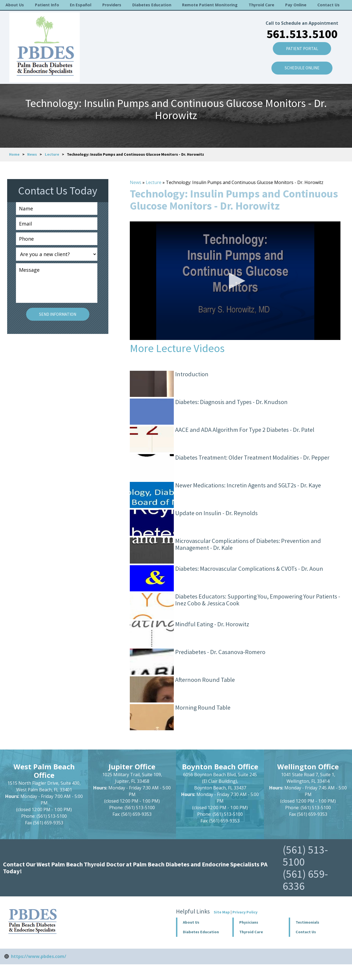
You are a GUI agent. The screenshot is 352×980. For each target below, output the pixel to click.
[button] (235, 281)
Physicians (249, 922)
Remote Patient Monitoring (210, 5)
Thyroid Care (261, 5)
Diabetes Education (152, 5)
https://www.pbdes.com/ (39, 956)
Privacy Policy (245, 912)
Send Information (58, 314)
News (32, 154)
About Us (15, 5)
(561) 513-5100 (305, 856)
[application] (235, 281)
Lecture (52, 154)
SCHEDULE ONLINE (301, 62)
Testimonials (307, 922)
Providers (112, 5)
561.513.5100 (301, 27)
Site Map (222, 912)
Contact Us (328, 5)
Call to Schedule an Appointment (301, 16)
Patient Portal (301, 42)
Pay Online (296, 5)
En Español (81, 5)
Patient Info (47, 5)
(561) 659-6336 (305, 880)
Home (14, 154)
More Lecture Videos (177, 348)
